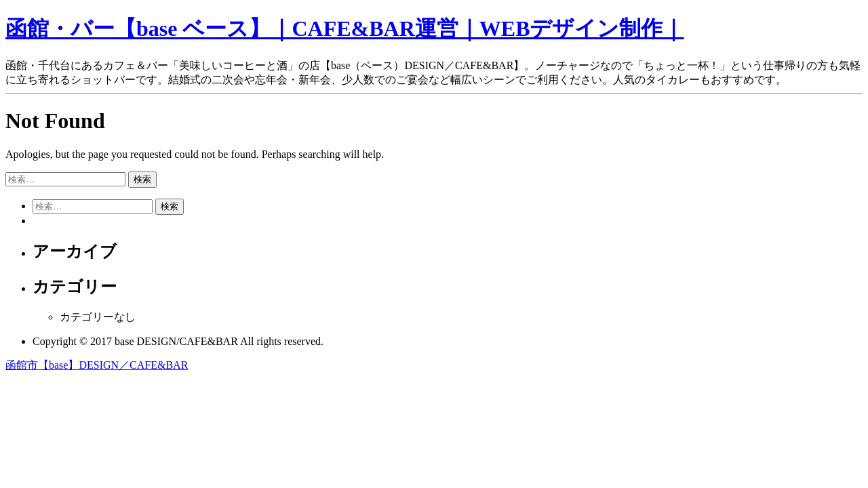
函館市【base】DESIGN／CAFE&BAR (97, 365)
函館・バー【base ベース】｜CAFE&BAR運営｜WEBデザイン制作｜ (344, 28)
